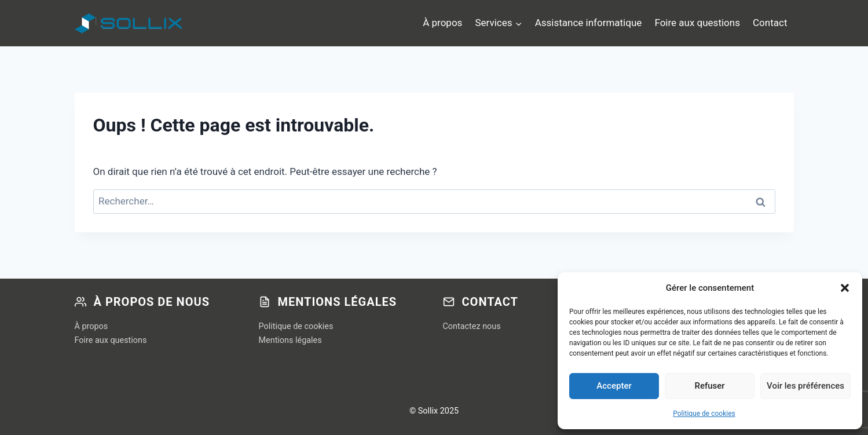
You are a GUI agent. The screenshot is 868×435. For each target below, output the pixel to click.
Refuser (709, 386)
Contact (770, 23)
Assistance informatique (589, 23)
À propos (442, 23)
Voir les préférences (805, 386)
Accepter (614, 386)
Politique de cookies (704, 414)
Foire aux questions (697, 23)
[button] (845, 288)
